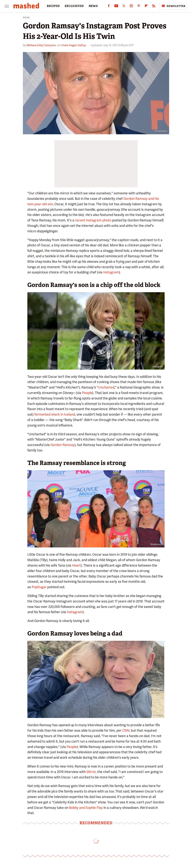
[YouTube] (116, 7)
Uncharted (106, 387)
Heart (76, 565)
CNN (126, 730)
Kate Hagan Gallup (74, 45)
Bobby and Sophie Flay (86, 808)
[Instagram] (131, 7)
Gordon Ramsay (63, 445)
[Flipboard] (146, 7)
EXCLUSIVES (74, 6)
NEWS (93, 6)
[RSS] (154, 7)
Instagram (111, 272)
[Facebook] (109, 7)
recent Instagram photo (93, 220)
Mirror (91, 772)
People (87, 393)
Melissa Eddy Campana (41, 45)
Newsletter (173, 6)
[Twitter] (124, 7)
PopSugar (39, 587)
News (26, 18)
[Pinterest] (139, 7)
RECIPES (53, 6)
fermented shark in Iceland (55, 414)
